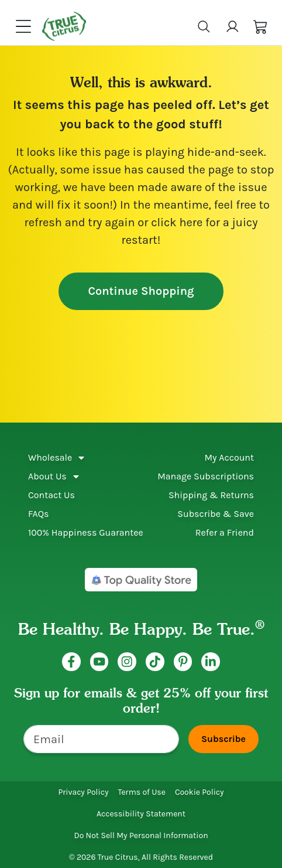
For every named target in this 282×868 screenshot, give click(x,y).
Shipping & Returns (211, 495)
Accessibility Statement (141, 814)
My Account (229, 457)
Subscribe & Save (216, 514)
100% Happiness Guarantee (86, 532)
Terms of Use (141, 792)
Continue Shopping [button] (141, 291)
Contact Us (51, 495)
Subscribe (223, 739)
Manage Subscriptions (206, 476)
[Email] (101, 739)
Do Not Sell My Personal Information (141, 835)
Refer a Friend (225, 532)
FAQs (39, 514)
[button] (261, 26)
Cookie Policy (200, 792)
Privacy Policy (83, 792)
